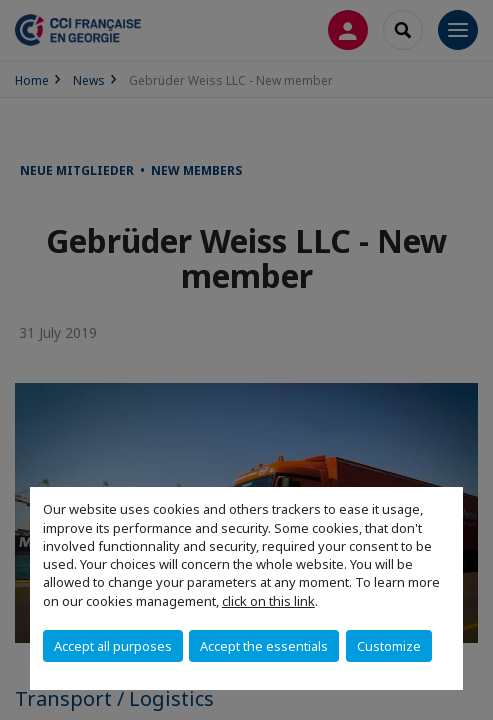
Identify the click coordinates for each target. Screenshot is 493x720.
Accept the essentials (264, 646)
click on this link (268, 601)
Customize (389, 646)
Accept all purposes (113, 646)
